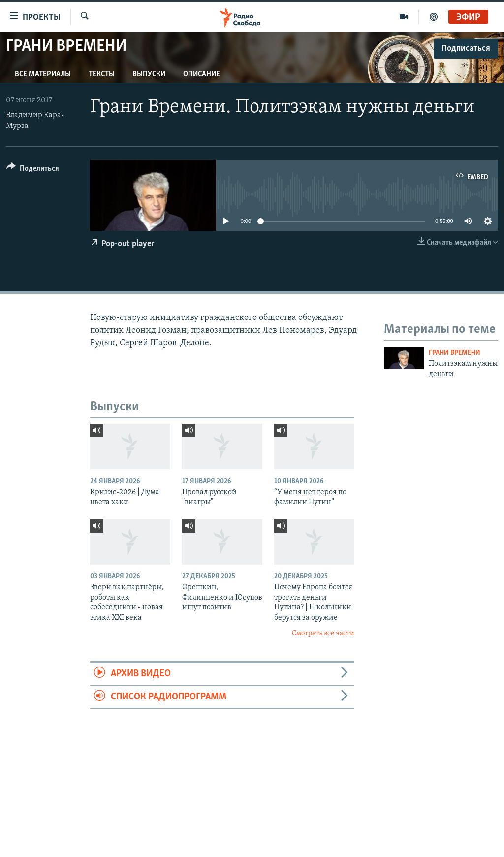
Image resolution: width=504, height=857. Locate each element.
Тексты (102, 74)
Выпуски (149, 74)
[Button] (33, 170)
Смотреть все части (323, 633)
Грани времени (455, 353)
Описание (202, 74)
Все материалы (43, 74)
